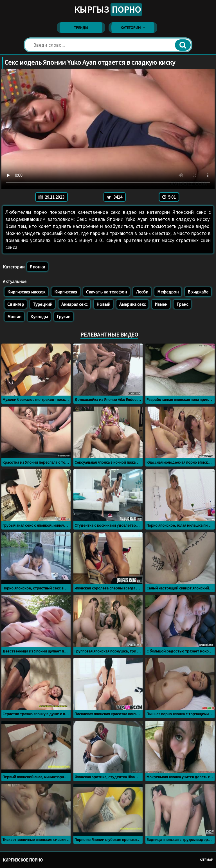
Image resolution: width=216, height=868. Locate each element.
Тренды (81, 28)
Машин (14, 317)
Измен (161, 304)
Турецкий (43, 304)
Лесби (142, 292)
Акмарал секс (74, 304)
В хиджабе (198, 292)
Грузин (64, 317)
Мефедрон (168, 292)
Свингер (16, 304)
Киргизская (66, 292)
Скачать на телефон (106, 292)
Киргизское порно (23, 860)
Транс (182, 304)
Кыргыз (108, 10)
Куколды (39, 317)
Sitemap (207, 860)
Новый (103, 304)
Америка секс (132, 304)
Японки (37, 267)
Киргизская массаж (26, 292)
